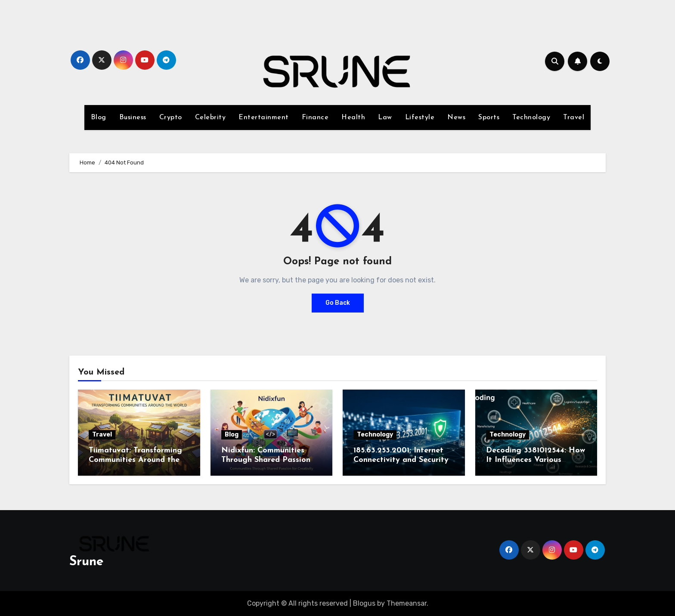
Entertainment (264, 118)
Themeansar (407, 603)
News (456, 118)
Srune (87, 562)
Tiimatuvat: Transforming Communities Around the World (135, 460)
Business (133, 118)
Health (353, 118)
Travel (574, 118)
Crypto (171, 118)
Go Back (338, 303)
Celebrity (211, 118)
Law (385, 118)
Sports (489, 118)
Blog (99, 118)
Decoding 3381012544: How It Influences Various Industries (536, 460)
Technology (531, 118)
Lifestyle (420, 118)
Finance (315, 118)
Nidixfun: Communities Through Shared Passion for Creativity (266, 460)
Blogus (364, 603)
